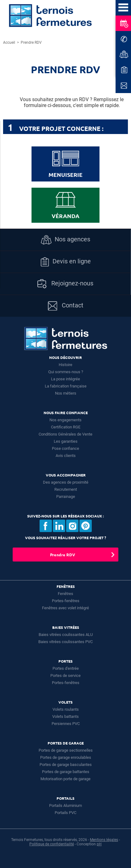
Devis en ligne (65, 262)
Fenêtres (65, 594)
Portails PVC (65, 813)
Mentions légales (104, 840)
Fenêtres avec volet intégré (65, 608)
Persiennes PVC (66, 724)
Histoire (65, 365)
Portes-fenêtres (66, 601)
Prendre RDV (63, 555)
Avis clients (66, 456)
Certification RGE (66, 427)
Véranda (65, 206)
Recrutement (66, 489)
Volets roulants (66, 709)
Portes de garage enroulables (66, 757)
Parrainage (66, 497)
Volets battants (65, 716)
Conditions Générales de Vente (65, 434)
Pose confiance (65, 448)
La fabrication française (66, 386)
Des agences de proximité (66, 482)
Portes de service (65, 676)
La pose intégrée (65, 379)
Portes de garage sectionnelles (66, 750)
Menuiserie (65, 164)
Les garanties (66, 441)
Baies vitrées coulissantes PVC (65, 642)
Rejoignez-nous (65, 284)
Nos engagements (65, 420)
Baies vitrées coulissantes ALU (66, 635)
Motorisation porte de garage (65, 779)
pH (99, 844)
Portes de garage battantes (66, 772)
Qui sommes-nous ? (66, 372)
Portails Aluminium (65, 805)
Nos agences (65, 240)
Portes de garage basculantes (66, 765)
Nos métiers (66, 393)
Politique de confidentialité (52, 844)
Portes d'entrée (66, 668)
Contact (66, 306)
